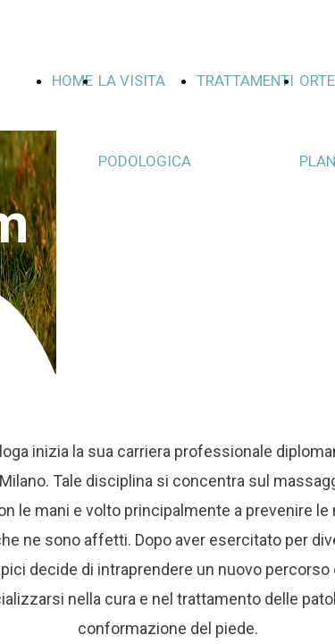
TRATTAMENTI (245, 80)
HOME (72, 80)
